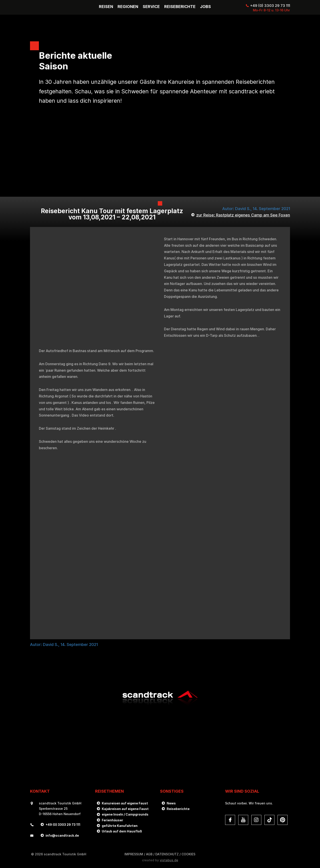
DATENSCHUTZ (167, 854)
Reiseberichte (178, 809)
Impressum (134, 854)
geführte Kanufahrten (120, 826)
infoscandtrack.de (62, 835)
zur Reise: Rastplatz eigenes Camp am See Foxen (243, 215)
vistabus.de (169, 860)
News (171, 803)
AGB (149, 854)
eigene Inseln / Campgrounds (125, 814)
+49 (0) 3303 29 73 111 (270, 6)
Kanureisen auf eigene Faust (125, 803)
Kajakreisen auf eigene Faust (125, 809)
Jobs (205, 7)
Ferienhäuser (112, 820)
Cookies (188, 854)
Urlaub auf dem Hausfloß (122, 831)
